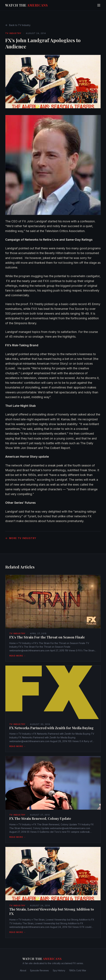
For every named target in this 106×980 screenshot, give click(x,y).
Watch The (27, 5)
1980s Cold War (78, 970)
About (23, 970)
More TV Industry (21, 538)
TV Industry (13, 33)
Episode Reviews (39, 970)
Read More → (18, 656)
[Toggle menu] (99, 5)
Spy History (59, 970)
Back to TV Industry (18, 25)
